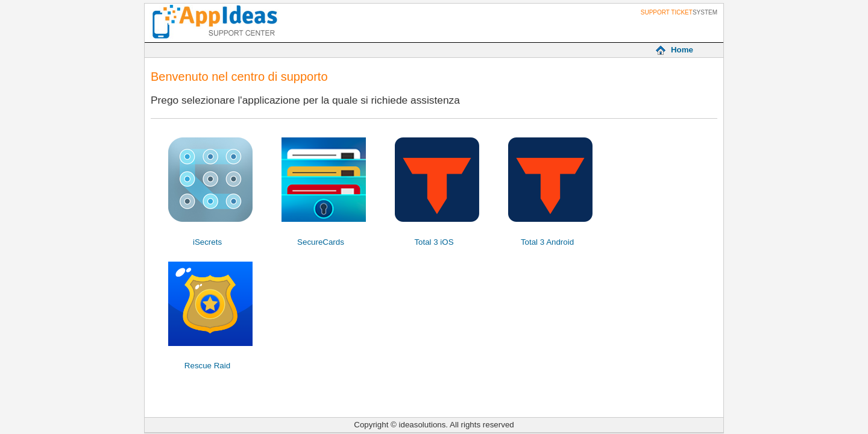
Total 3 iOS (434, 242)
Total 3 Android (547, 242)
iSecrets (207, 242)
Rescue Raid (207, 366)
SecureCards (321, 242)
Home (682, 50)
